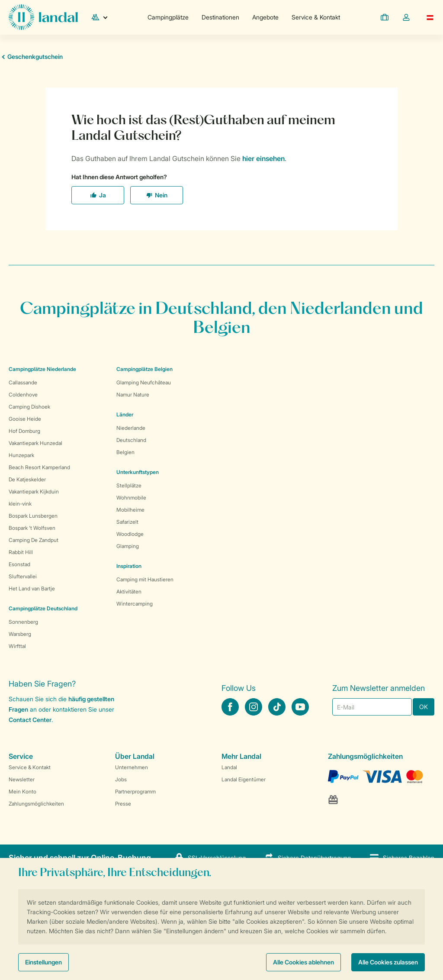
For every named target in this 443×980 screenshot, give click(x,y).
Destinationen (220, 17)
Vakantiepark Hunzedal (35, 443)
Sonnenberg (23, 622)
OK (424, 707)
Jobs (121, 779)
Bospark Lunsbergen (33, 516)
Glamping (128, 546)
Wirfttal (17, 646)
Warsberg (20, 634)
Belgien (125, 452)
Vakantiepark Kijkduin (34, 492)
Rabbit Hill (21, 552)
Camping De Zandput (34, 540)
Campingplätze (168, 17)
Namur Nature (133, 395)
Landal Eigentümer (244, 779)
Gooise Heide (25, 419)
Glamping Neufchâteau (144, 382)
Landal (229, 767)
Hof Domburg (24, 431)
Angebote (265, 17)
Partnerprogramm (135, 791)
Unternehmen (132, 767)
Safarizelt (127, 522)
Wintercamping (135, 604)
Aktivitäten (129, 592)
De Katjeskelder (27, 479)
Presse (123, 804)
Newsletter (22, 779)
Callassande (23, 382)
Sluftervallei (23, 576)
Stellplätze (129, 485)
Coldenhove (23, 395)
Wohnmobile (131, 498)
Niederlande (131, 428)
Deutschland (131, 440)
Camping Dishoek (29, 407)
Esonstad (19, 564)
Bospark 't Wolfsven (32, 528)
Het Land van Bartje (32, 588)
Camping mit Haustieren (145, 579)
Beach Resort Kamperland (39, 467)
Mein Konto (22, 791)
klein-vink (20, 504)
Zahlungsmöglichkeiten (36, 804)
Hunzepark (21, 455)
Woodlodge (130, 534)
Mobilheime (130, 510)
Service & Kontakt (316, 17)
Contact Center (30, 720)
